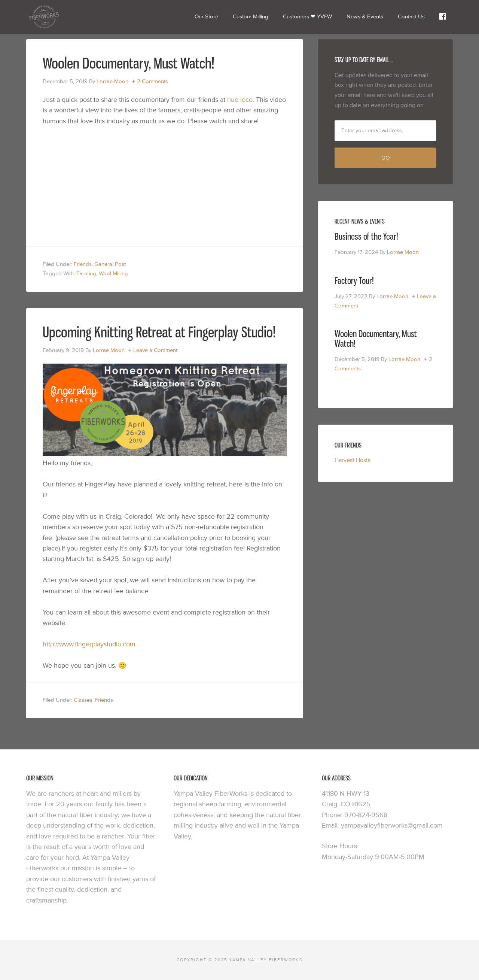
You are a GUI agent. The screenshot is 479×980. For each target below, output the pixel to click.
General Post (110, 264)
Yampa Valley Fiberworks (82, 17)
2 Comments (152, 81)
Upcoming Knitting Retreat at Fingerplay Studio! (159, 332)
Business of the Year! (366, 236)
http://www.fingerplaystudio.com (89, 644)
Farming (86, 274)
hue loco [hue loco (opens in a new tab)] (240, 100)
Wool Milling (113, 274)
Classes (83, 700)
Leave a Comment (155, 350)
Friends (83, 264)
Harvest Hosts (353, 460)
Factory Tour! (354, 280)
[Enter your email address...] (385, 131)
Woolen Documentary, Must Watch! (129, 63)
